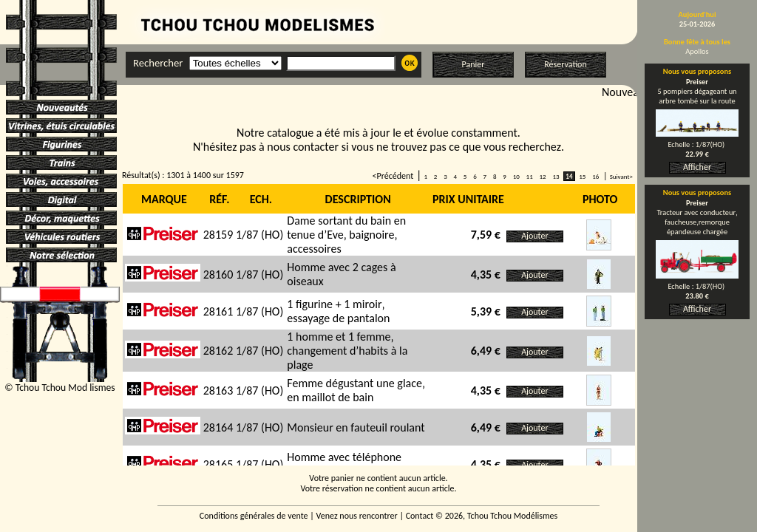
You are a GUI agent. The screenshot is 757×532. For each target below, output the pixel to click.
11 (530, 176)
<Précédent (393, 176)
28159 (218, 235)
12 (542, 176)
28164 (218, 427)
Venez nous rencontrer (357, 516)
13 (556, 176)
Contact (420, 516)
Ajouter (535, 236)
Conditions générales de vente (254, 516)
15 (582, 176)
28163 (218, 391)
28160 (218, 274)
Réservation (565, 64)
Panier (473, 64)
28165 (218, 464)
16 (595, 176)
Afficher (697, 167)
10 (516, 176)
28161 (218, 311)
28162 (218, 351)
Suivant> (621, 176)
